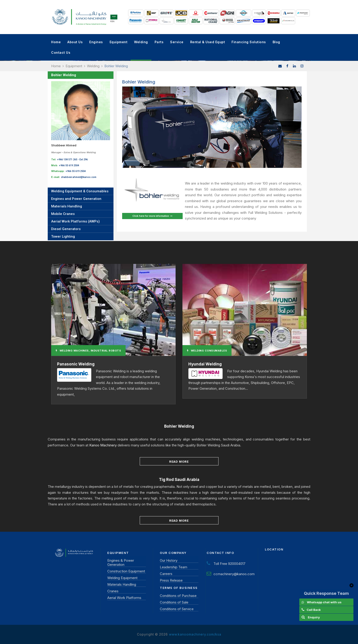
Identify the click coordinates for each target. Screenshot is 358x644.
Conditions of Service (177, 609)
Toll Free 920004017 (229, 564)
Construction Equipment (126, 571)
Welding (141, 42)
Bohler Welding (64, 75)
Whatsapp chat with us (324, 602)
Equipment (119, 42)
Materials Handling (67, 206)
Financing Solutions (249, 42)
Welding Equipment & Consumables (80, 191)
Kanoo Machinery (103, 445)
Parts (159, 42)
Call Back (314, 610)
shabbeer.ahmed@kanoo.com (79, 177)
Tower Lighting (63, 236)
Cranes (113, 591)
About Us (75, 42)
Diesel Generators (66, 229)
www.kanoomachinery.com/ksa (195, 634)
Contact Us (61, 52)
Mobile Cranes (63, 214)
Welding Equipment (122, 578)
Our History (169, 560)
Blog (276, 42)
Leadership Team (174, 567)
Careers (166, 574)
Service (177, 42)
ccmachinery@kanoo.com (234, 574)
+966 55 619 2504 (69, 165)
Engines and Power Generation (76, 199)
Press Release (171, 580)
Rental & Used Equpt (208, 42)
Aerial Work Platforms (124, 598)
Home (56, 42)
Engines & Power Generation (121, 562)
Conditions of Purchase (178, 596)
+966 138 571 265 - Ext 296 (72, 160)
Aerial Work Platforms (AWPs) (75, 221)
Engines (96, 42)
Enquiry (314, 617)
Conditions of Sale (174, 602)
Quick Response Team (326, 593)
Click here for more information (152, 216)
